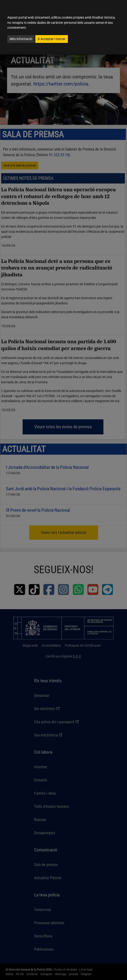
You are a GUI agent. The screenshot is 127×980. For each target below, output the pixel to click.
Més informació (21, 39)
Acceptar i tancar (52, 39)
